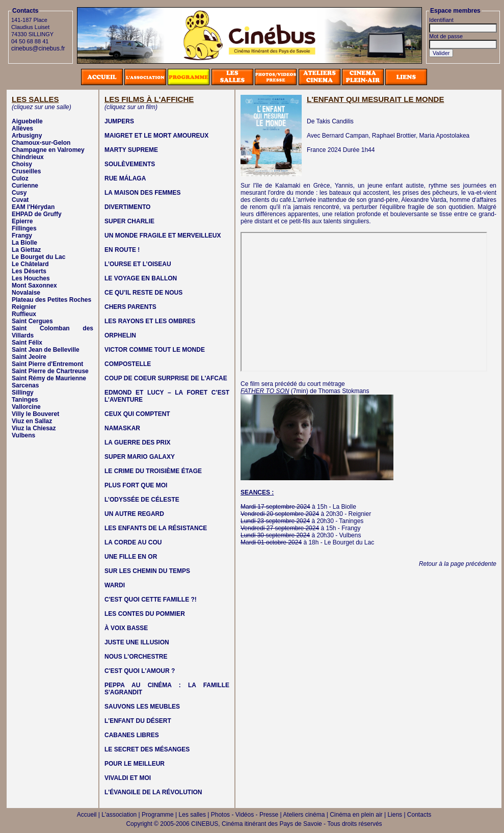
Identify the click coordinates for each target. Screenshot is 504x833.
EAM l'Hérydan (33, 207)
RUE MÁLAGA (125, 178)
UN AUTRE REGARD (134, 514)
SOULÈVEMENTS (130, 164)
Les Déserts (29, 271)
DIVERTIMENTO (127, 207)
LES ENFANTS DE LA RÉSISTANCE (156, 528)
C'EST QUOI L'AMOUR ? (140, 671)
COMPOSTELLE (128, 364)
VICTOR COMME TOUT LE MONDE (155, 350)
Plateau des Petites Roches (51, 300)
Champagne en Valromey (48, 150)
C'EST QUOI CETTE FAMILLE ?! (151, 600)
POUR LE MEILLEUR (135, 764)
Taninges (25, 400)
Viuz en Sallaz (32, 421)
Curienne (25, 186)
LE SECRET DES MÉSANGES (147, 749)
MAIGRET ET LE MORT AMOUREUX (156, 136)
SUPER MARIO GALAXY (140, 457)
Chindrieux (28, 157)
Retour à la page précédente (458, 564)
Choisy (22, 164)
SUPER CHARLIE (129, 221)
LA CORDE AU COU (133, 542)
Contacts (419, 815)
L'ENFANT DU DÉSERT (138, 721)
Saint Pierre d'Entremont (47, 364)
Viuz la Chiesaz (34, 428)
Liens (395, 815)
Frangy (22, 236)
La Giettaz (26, 250)
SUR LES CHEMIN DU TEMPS (147, 571)
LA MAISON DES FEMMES (143, 193)
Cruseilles (26, 171)
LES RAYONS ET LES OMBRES (150, 321)
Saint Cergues (32, 321)
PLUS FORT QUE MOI (136, 485)
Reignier (24, 307)
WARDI (115, 585)
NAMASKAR (122, 428)
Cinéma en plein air (356, 815)
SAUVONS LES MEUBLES (142, 707)
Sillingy (23, 393)
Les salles (192, 815)
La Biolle (24, 243)
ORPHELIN (120, 335)
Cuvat (20, 200)
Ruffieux (24, 314)
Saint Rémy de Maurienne (49, 378)
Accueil (87, 815)
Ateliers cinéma (304, 815)
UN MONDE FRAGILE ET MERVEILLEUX (163, 236)
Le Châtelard (30, 264)
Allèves (22, 128)
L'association (119, 815)
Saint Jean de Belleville (46, 350)
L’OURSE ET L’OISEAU (138, 264)
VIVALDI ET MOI (128, 778)
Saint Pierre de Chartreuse (50, 371)
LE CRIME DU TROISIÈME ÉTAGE (153, 471)
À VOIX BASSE (126, 628)
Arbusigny (27, 136)
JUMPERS (119, 121)
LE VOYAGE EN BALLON (141, 278)
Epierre (22, 221)
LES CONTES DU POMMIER (145, 614)
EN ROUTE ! (122, 250)
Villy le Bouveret (35, 414)
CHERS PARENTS (130, 307)
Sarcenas (25, 385)
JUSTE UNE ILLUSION (137, 642)
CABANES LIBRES (132, 735)
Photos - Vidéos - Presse (245, 815)
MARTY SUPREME (131, 150)
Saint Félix (27, 343)
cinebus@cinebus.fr (38, 48)
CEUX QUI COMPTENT (137, 414)
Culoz (20, 178)
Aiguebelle (27, 121)
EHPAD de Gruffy (37, 214)
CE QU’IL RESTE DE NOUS (143, 293)
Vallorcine (26, 407)
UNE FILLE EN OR (131, 557)
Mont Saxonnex (34, 285)
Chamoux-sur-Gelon (41, 143)
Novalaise (26, 293)
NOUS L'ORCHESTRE (136, 657)
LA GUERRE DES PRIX (138, 442)
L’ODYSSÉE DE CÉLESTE (142, 500)
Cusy (19, 193)
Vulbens (23, 435)
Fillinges (24, 228)
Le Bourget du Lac (38, 257)
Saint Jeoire (29, 357)
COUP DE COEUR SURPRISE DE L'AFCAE (166, 378)
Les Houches (31, 278)
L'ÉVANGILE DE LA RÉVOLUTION (153, 792)
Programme (158, 815)
